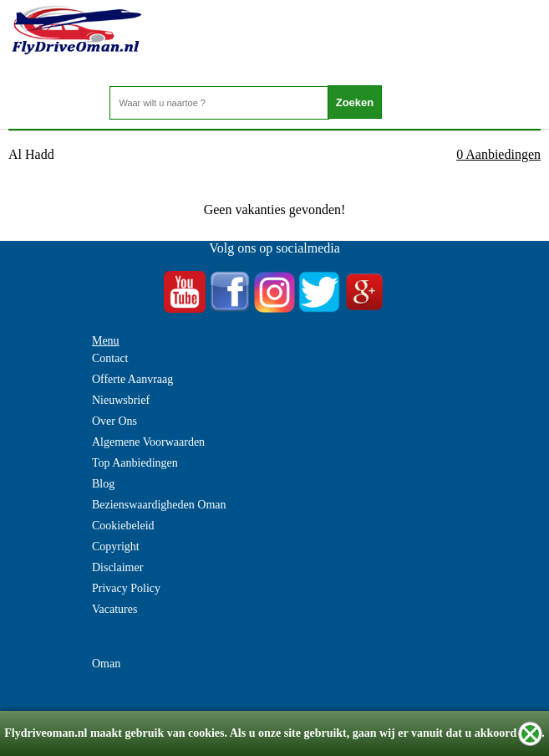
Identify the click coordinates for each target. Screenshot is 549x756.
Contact (110, 358)
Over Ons (114, 421)
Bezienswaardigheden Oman (159, 505)
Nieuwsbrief (121, 400)
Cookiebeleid (123, 526)
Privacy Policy (126, 588)
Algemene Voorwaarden (148, 442)
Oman (106, 664)
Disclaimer (117, 567)
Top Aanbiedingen (135, 463)
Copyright (116, 547)
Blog (103, 484)
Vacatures (114, 609)
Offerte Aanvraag (132, 379)
